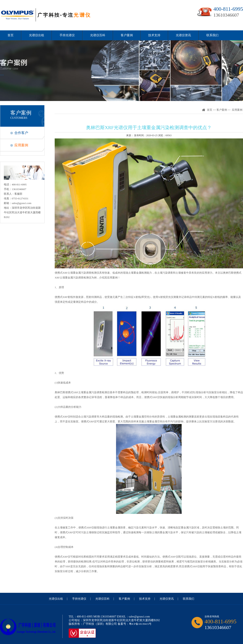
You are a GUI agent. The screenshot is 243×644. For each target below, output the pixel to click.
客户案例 (127, 35)
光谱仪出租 (37, 35)
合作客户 (21, 133)
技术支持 (154, 35)
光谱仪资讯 (183, 35)
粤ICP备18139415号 (140, 624)
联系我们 (212, 35)
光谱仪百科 (98, 35)
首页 (11, 35)
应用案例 (21, 145)
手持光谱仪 (67, 35)
